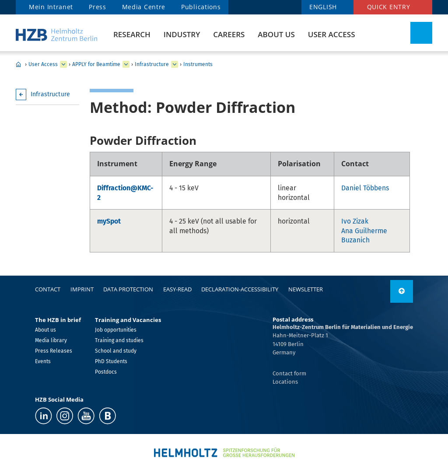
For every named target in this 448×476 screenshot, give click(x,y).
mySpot (109, 221)
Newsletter (306, 289)
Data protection (128, 289)
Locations (285, 382)
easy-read (177, 289)
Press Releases (54, 351)
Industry (182, 34)
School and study (116, 351)
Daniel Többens (365, 188)
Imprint (82, 289)
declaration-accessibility (240, 289)
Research (132, 34)
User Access (332, 34)
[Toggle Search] (421, 33)
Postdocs (106, 372)
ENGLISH (323, 7)
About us (276, 34)
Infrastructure (152, 64)
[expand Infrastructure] (175, 64)
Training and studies (119, 340)
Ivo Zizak (355, 221)
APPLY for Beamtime (96, 64)
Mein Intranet (51, 7)
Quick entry (389, 7)
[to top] (402, 291)
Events (43, 361)
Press (98, 7)
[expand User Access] (63, 64)
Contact (48, 289)
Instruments (198, 64)
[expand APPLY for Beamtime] (126, 64)
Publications (201, 7)
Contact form (289, 373)
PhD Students (111, 361)
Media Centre (144, 7)
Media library (51, 340)
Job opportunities (116, 330)
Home (18, 64)
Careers (229, 34)
